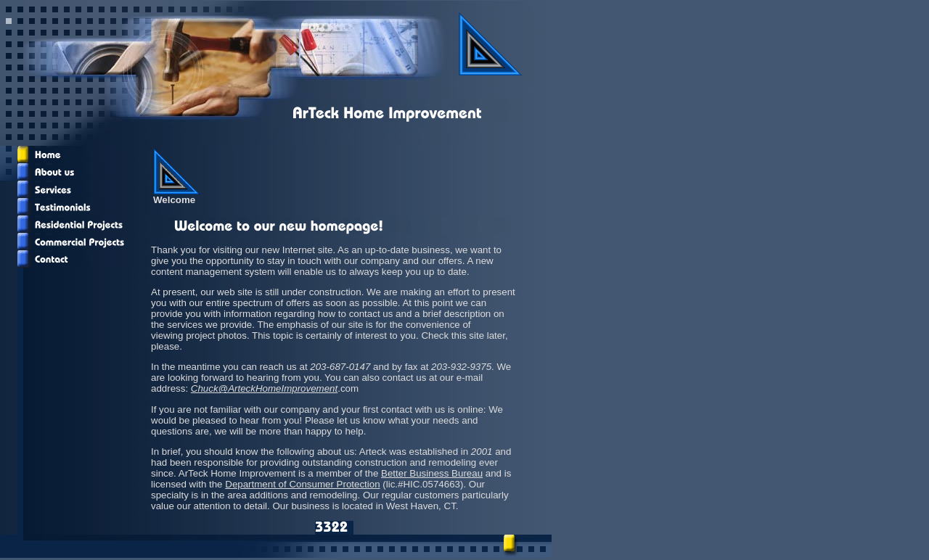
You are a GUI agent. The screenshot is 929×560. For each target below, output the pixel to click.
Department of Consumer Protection (302, 484)
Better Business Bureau (432, 473)
